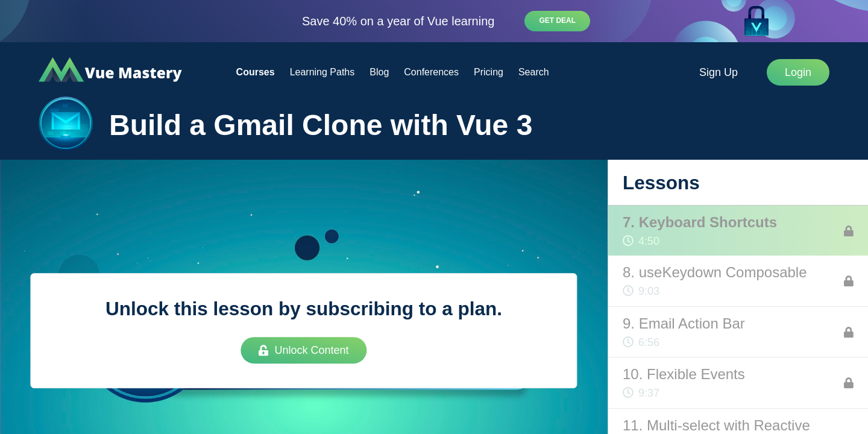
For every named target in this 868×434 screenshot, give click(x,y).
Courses (256, 72)
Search (534, 72)
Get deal (557, 20)
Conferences (431, 72)
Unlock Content (303, 350)
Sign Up (719, 72)
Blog (379, 72)
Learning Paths (322, 72)
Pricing (489, 72)
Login (798, 72)
